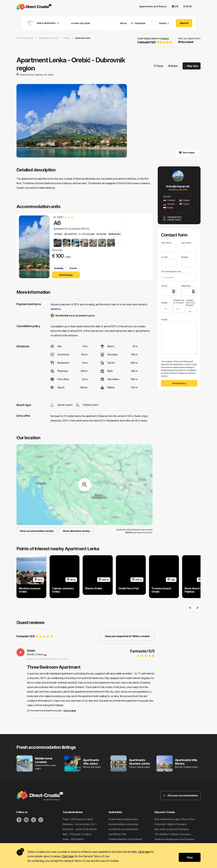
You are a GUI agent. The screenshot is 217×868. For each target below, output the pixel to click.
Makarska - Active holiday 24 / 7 (79, 824)
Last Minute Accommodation (123, 829)
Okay (190, 857)
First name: (166, 243)
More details (115, 234)
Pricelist (73, 268)
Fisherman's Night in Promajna (170, 824)
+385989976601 (173, 217)
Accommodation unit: (171, 271)
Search (184, 23)
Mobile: (185, 257)
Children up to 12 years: (179, 301)
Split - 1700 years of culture (77, 834)
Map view (192, 66)
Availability (59, 268)
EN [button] (175, 6)
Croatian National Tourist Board (125, 839)
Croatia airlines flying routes (123, 819)
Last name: (186, 243)
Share (173, 66)
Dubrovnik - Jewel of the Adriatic (80, 829)
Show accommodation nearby (37, 531)
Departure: (186, 286)
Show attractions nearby (76, 531)
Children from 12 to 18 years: (190, 303)
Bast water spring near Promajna (172, 829)
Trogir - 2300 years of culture (78, 819)
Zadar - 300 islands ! (73, 839)
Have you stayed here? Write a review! (127, 636)
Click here (144, 852)
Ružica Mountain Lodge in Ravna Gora (175, 819)
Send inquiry (66, 275)
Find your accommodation (181, 795)
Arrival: (164, 286)
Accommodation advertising (123, 824)
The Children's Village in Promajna (173, 834)
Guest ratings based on (154, 41)
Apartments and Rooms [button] (153, 6)
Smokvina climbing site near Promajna (174, 839)
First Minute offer (117, 834)
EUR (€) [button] (188, 6)
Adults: (165, 301)
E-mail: (165, 257)
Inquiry (164, 319)
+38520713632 (172, 220)
